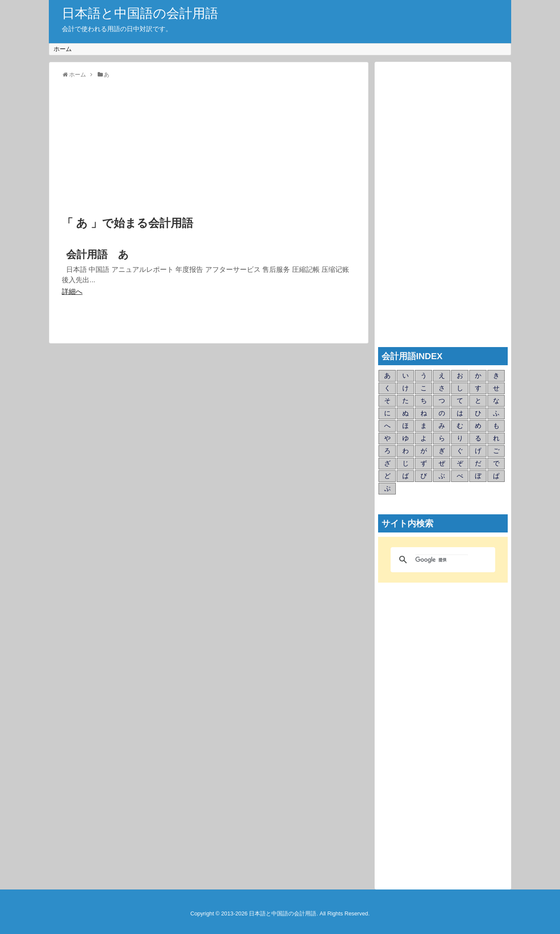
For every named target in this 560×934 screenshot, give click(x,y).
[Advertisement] (209, 148)
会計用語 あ (97, 254)
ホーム (63, 49)
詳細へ (72, 292)
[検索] (442, 560)
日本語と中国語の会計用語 (140, 13)
